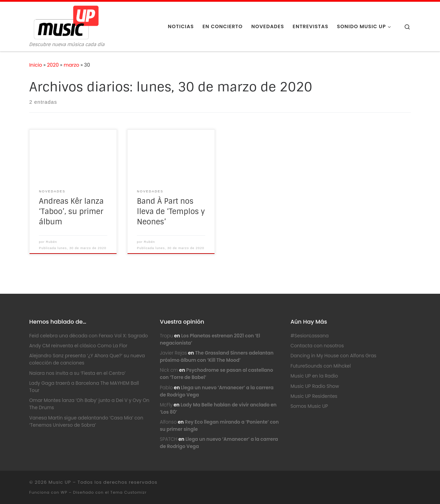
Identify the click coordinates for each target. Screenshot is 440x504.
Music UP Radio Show (315, 386)
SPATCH (169, 439)
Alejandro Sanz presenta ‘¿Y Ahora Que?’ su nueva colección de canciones (87, 359)
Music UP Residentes (314, 396)
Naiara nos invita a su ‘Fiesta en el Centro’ (77, 373)
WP (64, 492)
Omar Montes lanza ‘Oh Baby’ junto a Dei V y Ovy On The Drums (89, 404)
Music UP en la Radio (314, 376)
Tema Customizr (128, 492)
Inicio (36, 65)
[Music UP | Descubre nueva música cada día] (66, 22)
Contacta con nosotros (317, 346)
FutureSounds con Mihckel (321, 366)
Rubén (52, 242)
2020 (53, 65)
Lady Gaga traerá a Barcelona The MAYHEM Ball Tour (84, 387)
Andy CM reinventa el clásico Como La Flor (78, 346)
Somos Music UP (309, 406)
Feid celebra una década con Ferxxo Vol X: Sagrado (89, 336)
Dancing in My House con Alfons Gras (333, 356)
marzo (71, 65)
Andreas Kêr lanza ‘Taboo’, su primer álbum (71, 212)
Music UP (60, 482)
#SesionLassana (310, 336)
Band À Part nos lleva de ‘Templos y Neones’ (171, 212)
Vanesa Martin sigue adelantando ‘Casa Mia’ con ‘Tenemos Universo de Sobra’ (86, 422)
